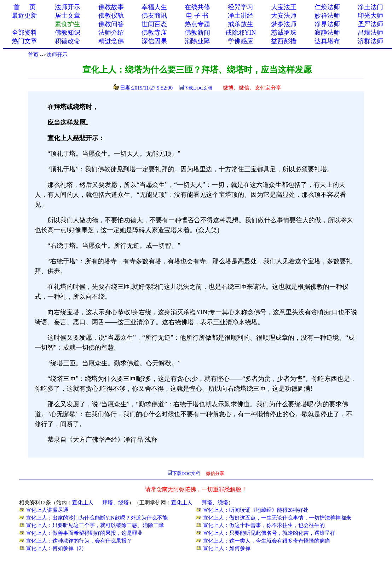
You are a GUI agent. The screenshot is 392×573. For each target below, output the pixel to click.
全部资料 (24, 33)
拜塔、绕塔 (116, 503)
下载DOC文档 (198, 88)
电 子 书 (197, 16)
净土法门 (370, 7)
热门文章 (24, 41)
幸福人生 (154, 7)
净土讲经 (241, 16)
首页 (33, 55)
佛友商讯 (154, 16)
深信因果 (154, 41)
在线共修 (197, 7)
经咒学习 (241, 7)
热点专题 (197, 24)
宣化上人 (83, 503)
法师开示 (57, 55)
